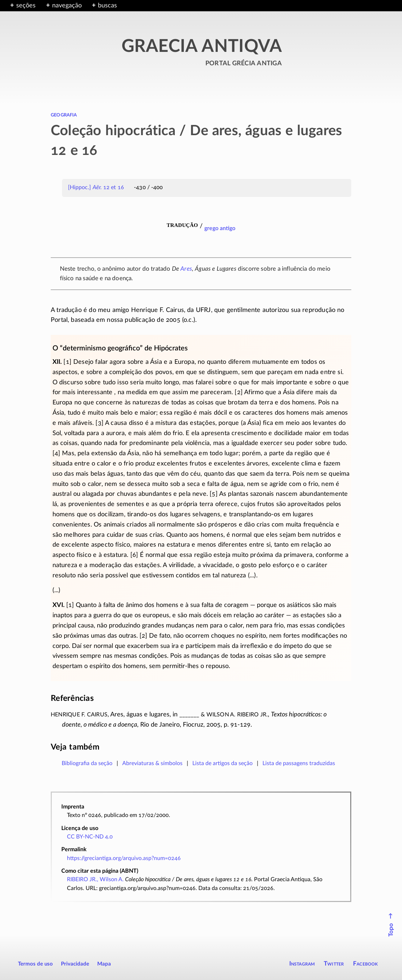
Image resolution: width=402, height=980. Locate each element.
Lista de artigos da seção (222, 763)
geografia (64, 115)
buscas (107, 6)
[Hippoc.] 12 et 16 (96, 187)
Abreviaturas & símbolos (152, 763)
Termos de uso (35, 964)
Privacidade (75, 964)
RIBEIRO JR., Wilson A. (95, 879)
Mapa (104, 964)
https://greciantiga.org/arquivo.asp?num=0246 (124, 858)
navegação (67, 6)
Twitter (334, 964)
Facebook (366, 964)
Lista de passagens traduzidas (299, 763)
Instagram (302, 964)
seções (26, 6)
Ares (186, 269)
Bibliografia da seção (87, 763)
